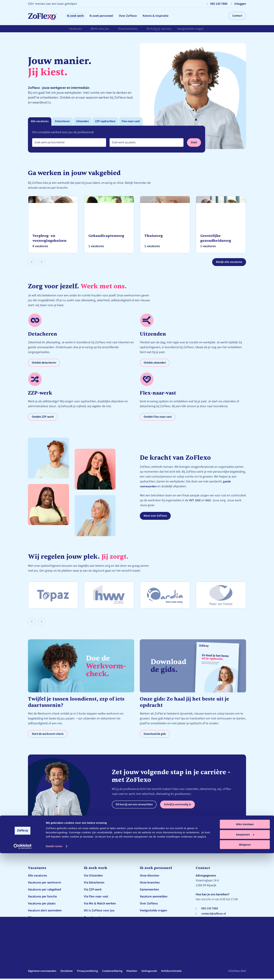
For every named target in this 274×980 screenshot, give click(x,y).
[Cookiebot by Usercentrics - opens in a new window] (23, 973)
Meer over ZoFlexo (156, 517)
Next (45, 262)
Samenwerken (149, 891)
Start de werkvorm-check (49, 735)
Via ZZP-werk (93, 891)
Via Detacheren (94, 884)
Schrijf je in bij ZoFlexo (44, 926)
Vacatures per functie (42, 898)
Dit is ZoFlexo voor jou (99, 912)
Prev (35, 262)
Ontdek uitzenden (156, 363)
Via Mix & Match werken (100, 905)
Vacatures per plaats (42, 905)
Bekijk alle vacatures (228, 263)
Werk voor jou (100, 30)
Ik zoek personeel (108, 16)
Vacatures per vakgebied (44, 891)
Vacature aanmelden (154, 898)
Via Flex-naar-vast (96, 898)
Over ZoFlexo (140, 16)
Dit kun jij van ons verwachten (136, 806)
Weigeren (245, 971)
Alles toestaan (245, 951)
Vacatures (76, 30)
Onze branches (129, 30)
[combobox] (69, 143)
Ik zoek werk (78, 16)
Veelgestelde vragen (192, 30)
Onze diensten (149, 877)
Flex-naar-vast (136, 122)
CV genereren (37, 919)
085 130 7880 (210, 910)
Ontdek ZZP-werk (44, 418)
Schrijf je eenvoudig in (183, 806)
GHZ (199, 501)
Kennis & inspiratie (172, 16)
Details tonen (54, 973)
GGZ (209, 501)
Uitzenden (85, 122)
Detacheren (64, 122)
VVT (192, 501)
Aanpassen (245, 961)
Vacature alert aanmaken (45, 912)
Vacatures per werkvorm (44, 884)
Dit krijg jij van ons (160, 30)
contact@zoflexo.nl (215, 915)
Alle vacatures (40, 122)
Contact (237, 16)
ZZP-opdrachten (109, 122)
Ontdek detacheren (45, 363)
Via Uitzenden (93, 877)
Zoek (194, 143)
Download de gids (156, 735)
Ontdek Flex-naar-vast (159, 418)
